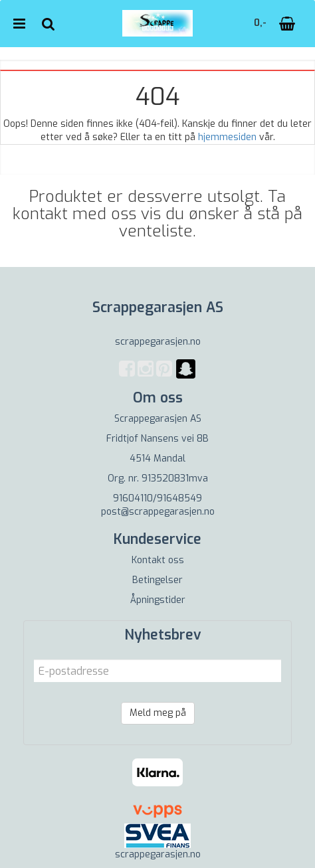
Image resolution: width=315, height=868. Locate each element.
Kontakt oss (158, 560)
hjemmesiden (227, 137)
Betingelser (157, 580)
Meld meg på (158, 713)
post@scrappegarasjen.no (158, 512)
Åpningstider (158, 600)
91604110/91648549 (157, 498)
